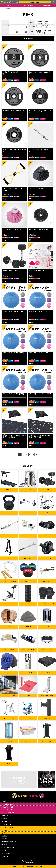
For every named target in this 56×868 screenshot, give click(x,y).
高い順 (44, 31)
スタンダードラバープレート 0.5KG (39, 229)
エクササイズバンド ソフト (36, 270)
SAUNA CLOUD (6, 816)
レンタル (39, 21)
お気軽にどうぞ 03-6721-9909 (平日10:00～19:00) (28, 866)
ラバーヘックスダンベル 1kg (10, 270)
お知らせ (5, 836)
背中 (48, 26)
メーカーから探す (7, 810)
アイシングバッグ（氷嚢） (36, 188)
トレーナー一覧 (6, 824)
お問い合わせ (6, 856)
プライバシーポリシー (8, 847)
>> (37, 454)
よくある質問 (6, 853)
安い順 (39, 31)
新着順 (49, 31)
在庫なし (47, 23)
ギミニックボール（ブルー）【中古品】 (14, 312)
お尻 (49, 28)
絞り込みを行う (28, 38)
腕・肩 (39, 28)
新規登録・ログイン (35, 2)
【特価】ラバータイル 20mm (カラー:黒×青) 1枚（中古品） (14, 436)
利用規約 (5, 845)
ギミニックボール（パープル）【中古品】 (40, 394)
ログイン (5, 833)
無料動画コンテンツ (8, 821)
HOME (4, 801)
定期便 (46, 21)
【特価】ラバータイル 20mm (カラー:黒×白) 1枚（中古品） (40, 436)
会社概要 (5, 839)
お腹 (42, 26)
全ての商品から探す (8, 804)
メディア (5, 818)
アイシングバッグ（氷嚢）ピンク (12, 229)
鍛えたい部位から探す (8, 813)
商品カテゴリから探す (8, 807)
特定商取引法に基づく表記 (10, 842)
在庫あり (39, 23)
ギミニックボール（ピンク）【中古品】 (14, 353)
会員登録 (5, 830)
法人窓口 (5, 850)
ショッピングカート (8, 827)
